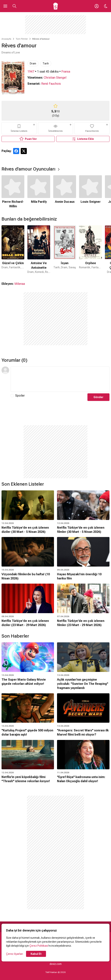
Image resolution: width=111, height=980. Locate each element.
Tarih (46, 63)
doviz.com (56, 964)
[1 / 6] (13, 192)
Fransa (66, 72)
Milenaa (20, 284)
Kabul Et (36, 954)
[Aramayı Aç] (14, 6)
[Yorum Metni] (60, 379)
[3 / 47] (65, 250)
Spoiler (20, 396)
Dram (33, 63)
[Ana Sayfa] (56, 6)
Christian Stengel (55, 78)
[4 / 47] (90, 250)
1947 (31, 72)
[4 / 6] (90, 192)
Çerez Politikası (39, 946)
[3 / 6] (65, 192)
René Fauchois (51, 84)
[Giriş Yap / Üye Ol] (97, 6)
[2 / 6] (39, 192)
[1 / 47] (13, 250)
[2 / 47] (39, 250)
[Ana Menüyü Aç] (5, 6)
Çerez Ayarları (15, 954)
